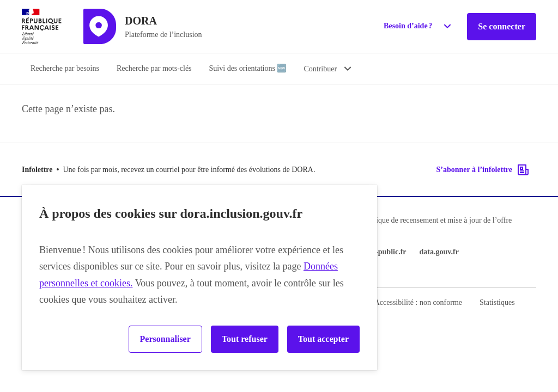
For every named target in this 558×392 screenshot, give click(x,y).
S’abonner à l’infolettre (483, 170)
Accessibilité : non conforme (418, 302)
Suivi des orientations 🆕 (248, 68)
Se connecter (502, 26)
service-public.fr (380, 252)
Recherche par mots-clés (154, 68)
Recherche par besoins (65, 68)
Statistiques (497, 302)
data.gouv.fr (439, 252)
